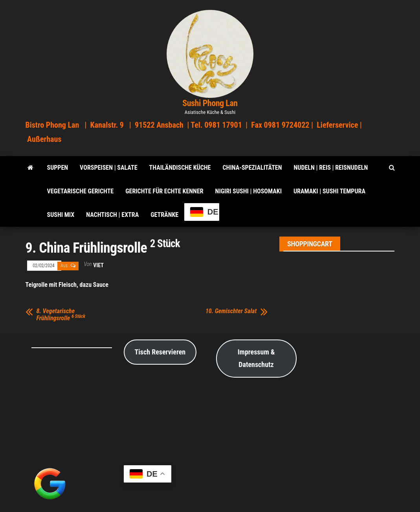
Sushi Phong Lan (210, 103)
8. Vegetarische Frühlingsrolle (61, 315)
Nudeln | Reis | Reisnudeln (331, 168)
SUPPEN (58, 168)
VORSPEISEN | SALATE (108, 168)
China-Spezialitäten (252, 168)
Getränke (164, 215)
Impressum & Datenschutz (256, 358)
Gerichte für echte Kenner (164, 191)
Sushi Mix (61, 215)
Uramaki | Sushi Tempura (329, 191)
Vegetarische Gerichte (81, 191)
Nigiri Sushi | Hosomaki (249, 191)
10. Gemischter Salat (231, 311)
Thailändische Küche (180, 168)
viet (98, 265)
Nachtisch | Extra (112, 215)
